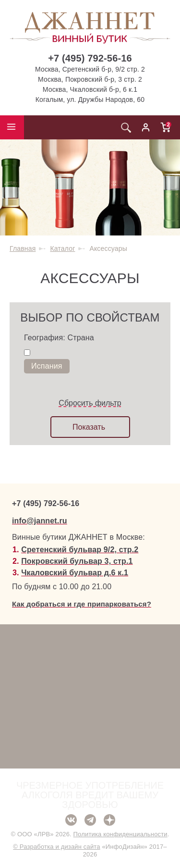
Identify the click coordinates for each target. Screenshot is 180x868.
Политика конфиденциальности (120, 834)
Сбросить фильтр (90, 403)
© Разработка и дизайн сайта (56, 847)
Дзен (109, 820)
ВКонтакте (71, 820)
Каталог (62, 248)
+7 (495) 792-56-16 (90, 58)
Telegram (90, 820)
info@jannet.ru (40, 521)
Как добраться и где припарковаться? (82, 604)
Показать (89, 427)
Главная (23, 248)
